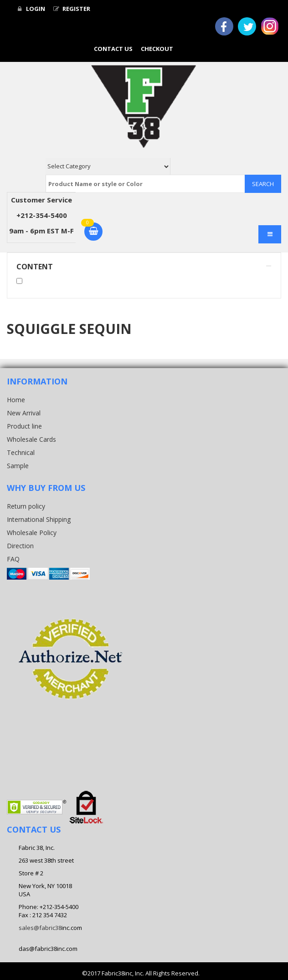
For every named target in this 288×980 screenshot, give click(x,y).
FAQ (13, 559)
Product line (24, 426)
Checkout (157, 49)
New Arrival (24, 413)
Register (72, 9)
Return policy (26, 506)
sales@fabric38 (40, 928)
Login (31, 9)
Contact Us (113, 49)
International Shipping (39, 519)
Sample (18, 466)
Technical (21, 452)
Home (16, 400)
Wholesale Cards (31, 439)
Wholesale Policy (32, 533)
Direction (20, 546)
